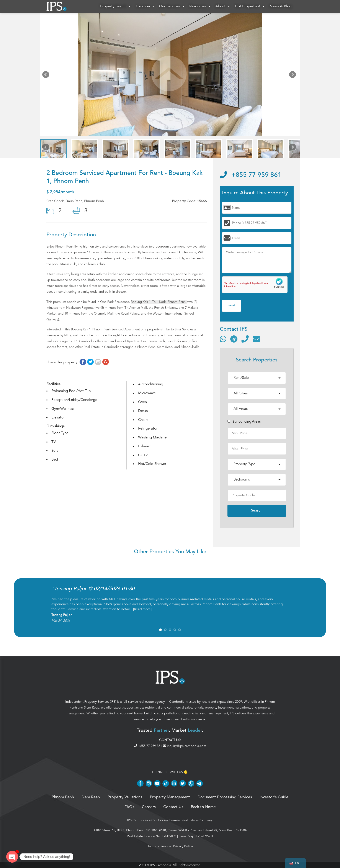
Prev (47, 75)
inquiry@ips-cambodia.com (185, 746)
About (223, 7)
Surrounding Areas (244, 422)
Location (145, 7)
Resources (200, 7)
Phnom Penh (63, 797)
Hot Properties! (250, 7)
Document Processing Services (225, 797)
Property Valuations (125, 797)
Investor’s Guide (274, 797)
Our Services (172, 7)
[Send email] (256, 339)
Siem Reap (92, 707)
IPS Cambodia (137, 820)
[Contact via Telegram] (234, 339)
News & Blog (280, 6)
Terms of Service (159, 846)
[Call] (245, 339)
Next (293, 75)
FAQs (129, 807)
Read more (142, 609)
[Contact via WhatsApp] (223, 339)
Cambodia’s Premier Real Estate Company (182, 820)
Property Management (170, 797)
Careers (149, 807)
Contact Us (173, 807)
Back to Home (203, 807)
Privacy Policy (183, 846)
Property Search (116, 7)
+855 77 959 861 (251, 175)
